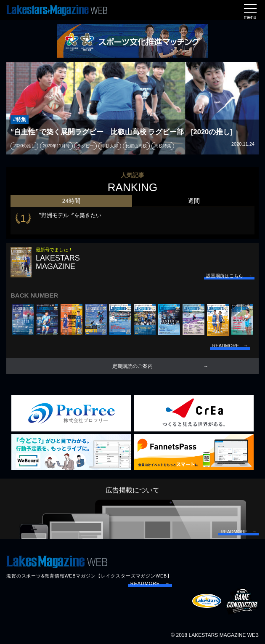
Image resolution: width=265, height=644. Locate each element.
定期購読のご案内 (132, 366)
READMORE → (150, 583)
